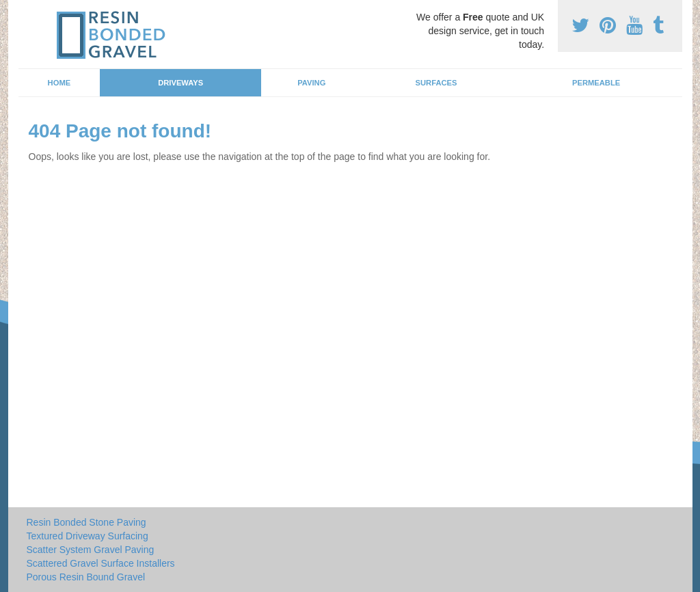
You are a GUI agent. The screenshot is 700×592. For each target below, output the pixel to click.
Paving (311, 83)
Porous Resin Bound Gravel (86, 577)
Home (59, 83)
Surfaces (436, 83)
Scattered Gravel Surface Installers (101, 563)
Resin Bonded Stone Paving (86, 522)
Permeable (596, 83)
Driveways (180, 83)
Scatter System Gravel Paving (91, 550)
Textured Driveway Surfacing (87, 536)
